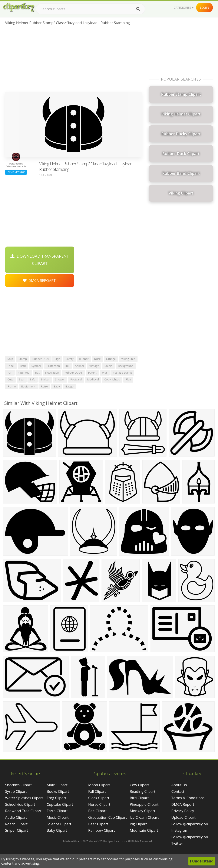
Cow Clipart (140, 785)
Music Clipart (58, 817)
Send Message (16, 172)
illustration (52, 373)
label (11, 366)
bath (23, 366)
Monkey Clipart (143, 811)
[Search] (138, 9)
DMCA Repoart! (40, 280)
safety (70, 359)
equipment (28, 386)
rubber (84, 359)
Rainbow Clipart (101, 830)
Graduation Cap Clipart (108, 817)
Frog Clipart (56, 798)
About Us (179, 785)
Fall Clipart (97, 791)
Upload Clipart (184, 817)
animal (79, 366)
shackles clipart (18, 785)
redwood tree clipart (23, 811)
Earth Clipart (57, 811)
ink (67, 366)
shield (108, 366)
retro (44, 386)
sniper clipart (17, 830)
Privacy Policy (183, 811)
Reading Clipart (143, 791)
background (126, 366)
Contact (178, 791)
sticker (45, 379)
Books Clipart (58, 791)
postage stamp (122, 373)
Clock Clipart (99, 798)
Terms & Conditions (188, 798)
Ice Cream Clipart (144, 817)
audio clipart (16, 817)
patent (92, 373)
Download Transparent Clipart (40, 260)
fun (10, 373)
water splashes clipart (24, 798)
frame (12, 386)
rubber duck (41, 359)
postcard (76, 379)
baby (57, 386)
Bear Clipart (98, 824)
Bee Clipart (97, 811)
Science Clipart (59, 824)
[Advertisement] (73, 60)
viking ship (128, 359)
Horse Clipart (99, 804)
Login (204, 8)
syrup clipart (16, 791)
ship (10, 359)
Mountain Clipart (144, 830)
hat (37, 373)
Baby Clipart (57, 830)
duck (97, 359)
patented (24, 373)
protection (53, 366)
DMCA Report (183, 804)
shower (60, 379)
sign (57, 359)
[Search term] (90, 9)
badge (69, 386)
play (128, 379)
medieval (93, 379)
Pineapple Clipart (144, 804)
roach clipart (16, 824)
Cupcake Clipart (60, 804)
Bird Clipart (139, 798)
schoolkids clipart (20, 804)
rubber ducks (74, 373)
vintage (94, 366)
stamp (23, 359)
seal (22, 379)
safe (33, 379)
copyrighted (112, 379)
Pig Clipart (138, 824)
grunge (111, 359)
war (105, 373)
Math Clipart (57, 785)
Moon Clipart (99, 785)
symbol (36, 366)
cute (10, 379)
